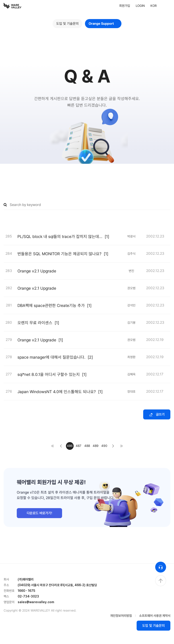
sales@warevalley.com (36, 602)
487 (79, 446)
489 (96, 446)
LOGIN (140, 6)
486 (70, 446)
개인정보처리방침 (121, 616)
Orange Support (103, 24)
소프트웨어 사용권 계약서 (155, 616)
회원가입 (125, 6)
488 (87, 446)
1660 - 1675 (26, 591)
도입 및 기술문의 (67, 24)
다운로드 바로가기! (39, 513)
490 (104, 446)
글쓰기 (157, 415)
